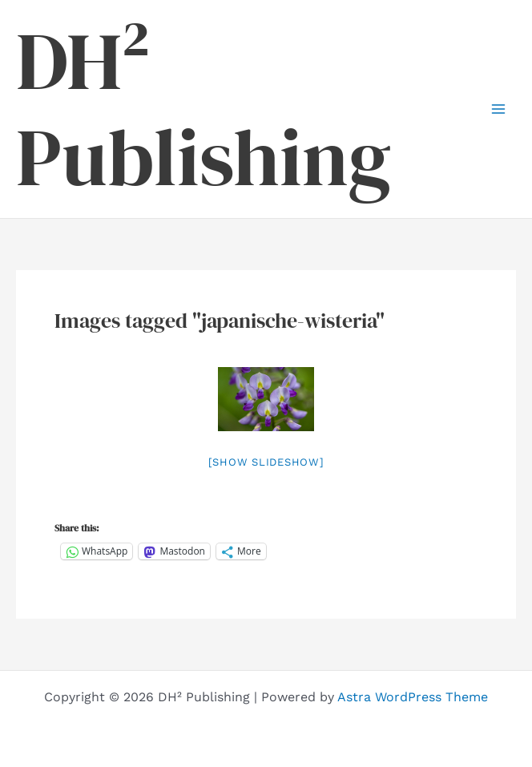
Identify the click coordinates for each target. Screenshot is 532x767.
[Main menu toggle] (498, 109)
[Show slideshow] (266, 462)
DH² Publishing (204, 109)
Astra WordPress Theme (413, 697)
